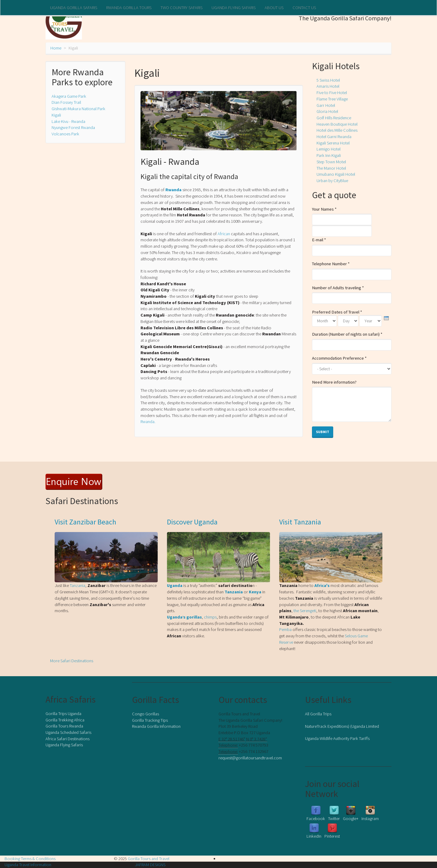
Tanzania (78, 585)
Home (56, 48)
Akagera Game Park (69, 96)
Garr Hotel (326, 105)
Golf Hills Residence (334, 118)
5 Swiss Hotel (328, 80)
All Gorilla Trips (318, 714)
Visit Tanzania (300, 522)
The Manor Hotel (331, 168)
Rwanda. (148, 422)
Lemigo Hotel (329, 149)
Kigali (56, 115)
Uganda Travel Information (28, 865)
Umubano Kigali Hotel (336, 174)
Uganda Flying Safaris (234, 8)
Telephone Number (331, 264)
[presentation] (386, 318)
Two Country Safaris (181, 8)
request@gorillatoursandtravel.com (250, 758)
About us (274, 8)
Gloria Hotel (327, 111)
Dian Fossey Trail (66, 102)
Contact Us (304, 8)
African (224, 234)
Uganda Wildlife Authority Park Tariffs (337, 738)
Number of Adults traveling (338, 288)
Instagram (370, 819)
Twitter (334, 819)
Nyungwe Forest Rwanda (73, 127)
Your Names (324, 209)
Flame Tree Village (332, 99)
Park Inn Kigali (329, 155)
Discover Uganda (192, 522)
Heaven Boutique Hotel (337, 124)
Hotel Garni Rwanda (334, 137)
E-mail (319, 240)
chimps (210, 617)
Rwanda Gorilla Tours (129, 8)
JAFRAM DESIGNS (150, 865)
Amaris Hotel (328, 86)
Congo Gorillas (146, 714)
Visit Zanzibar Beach (85, 522)
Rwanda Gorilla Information (156, 726)
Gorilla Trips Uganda (63, 714)
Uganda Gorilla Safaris (74, 8)
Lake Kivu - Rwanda (68, 121)
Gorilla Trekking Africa (65, 720)
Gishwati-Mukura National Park (78, 109)
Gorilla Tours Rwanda (64, 726)
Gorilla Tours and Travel (149, 859)
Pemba (286, 629)
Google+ (351, 819)
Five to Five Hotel (332, 93)
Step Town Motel (331, 162)
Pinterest (332, 836)
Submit (323, 432)
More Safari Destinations (72, 661)
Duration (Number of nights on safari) (347, 334)
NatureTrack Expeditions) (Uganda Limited (342, 726)
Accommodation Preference (339, 358)
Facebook (316, 819)
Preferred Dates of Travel (337, 312)
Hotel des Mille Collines (337, 130)
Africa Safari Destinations (68, 739)
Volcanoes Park (65, 134)
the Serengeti (305, 611)
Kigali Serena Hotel (333, 143)
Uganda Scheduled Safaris (68, 732)
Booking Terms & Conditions (30, 859)
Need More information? (334, 382)
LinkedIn (314, 836)
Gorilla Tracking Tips (150, 720)
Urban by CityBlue (332, 181)
